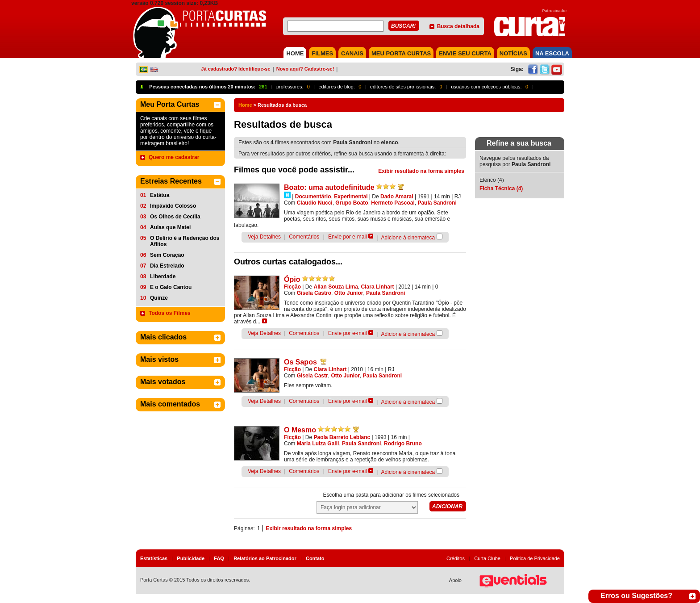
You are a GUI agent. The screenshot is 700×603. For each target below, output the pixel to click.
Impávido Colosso (173, 206)
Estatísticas (154, 558)
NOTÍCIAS (513, 53)
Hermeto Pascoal (393, 203)
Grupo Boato (352, 203)
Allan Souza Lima (336, 287)
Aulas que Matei (170, 227)
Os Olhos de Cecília (175, 217)
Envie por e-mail (348, 237)
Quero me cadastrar (174, 157)
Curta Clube (487, 558)
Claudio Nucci (315, 203)
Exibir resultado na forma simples (421, 171)
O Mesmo (300, 430)
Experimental (351, 197)
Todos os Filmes (170, 313)
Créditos (456, 558)
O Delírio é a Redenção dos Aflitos (185, 241)
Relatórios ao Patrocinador (265, 558)
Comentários (304, 237)
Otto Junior (349, 293)
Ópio (292, 279)
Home (245, 105)
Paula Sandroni (437, 203)
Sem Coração (167, 255)
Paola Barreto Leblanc (342, 437)
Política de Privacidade (535, 558)
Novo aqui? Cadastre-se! (305, 69)
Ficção (292, 287)
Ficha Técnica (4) (501, 188)
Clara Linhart (378, 287)
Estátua (160, 195)
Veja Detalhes (264, 237)
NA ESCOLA (552, 53)
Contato (315, 558)
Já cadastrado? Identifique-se (235, 69)
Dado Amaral (397, 197)
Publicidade (191, 558)
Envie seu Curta (465, 53)
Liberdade (163, 276)
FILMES (322, 53)
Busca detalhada (458, 26)
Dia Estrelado (167, 266)
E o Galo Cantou (171, 287)
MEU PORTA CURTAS (401, 53)
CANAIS (352, 53)
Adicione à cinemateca (408, 238)
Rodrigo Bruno (403, 444)
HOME (295, 53)
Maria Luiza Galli (318, 444)
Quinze (159, 298)
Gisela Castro (314, 293)
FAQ (219, 558)
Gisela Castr (312, 376)
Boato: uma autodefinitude (329, 187)
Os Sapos (300, 362)
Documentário (313, 197)
